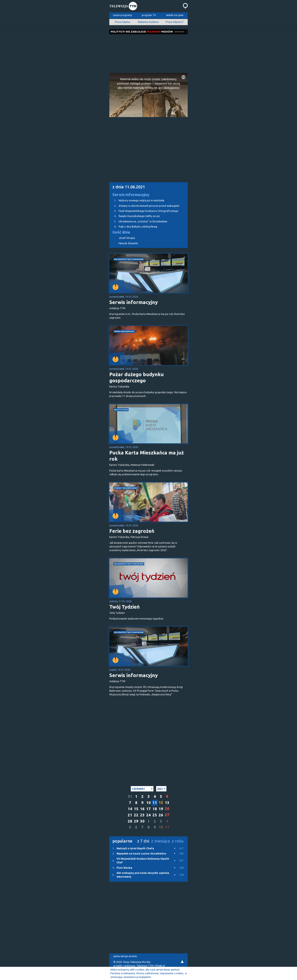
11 (155, 803)
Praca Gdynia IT (175, 22)
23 (142, 815)
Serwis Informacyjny (131, 195)
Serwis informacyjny (134, 302)
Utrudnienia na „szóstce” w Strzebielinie (138, 221)
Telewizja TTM (145, 966)
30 (142, 821)
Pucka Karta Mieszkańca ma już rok (147, 456)
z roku (178, 841)
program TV (149, 15)
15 (136, 809)
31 (130, 796)
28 (130, 821)
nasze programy (123, 15)
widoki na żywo (175, 15)
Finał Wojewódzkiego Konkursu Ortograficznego (144, 211)
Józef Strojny (127, 238)
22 (136, 815)
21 (130, 815)
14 (130, 809)
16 (142, 809)
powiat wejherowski (126, 488)
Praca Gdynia (122, 22)
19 (161, 809)
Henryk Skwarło (128, 243)
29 (136, 821)
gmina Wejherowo (124, 331)
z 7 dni (143, 841)
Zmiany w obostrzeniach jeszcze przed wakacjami (144, 206)
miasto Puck (121, 410)
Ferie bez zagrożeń (132, 531)
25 (155, 815)
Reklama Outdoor (148, 22)
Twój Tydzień (124, 607)
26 (161, 815)
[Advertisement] (148, 52)
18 (155, 809)
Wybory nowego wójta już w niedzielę (137, 200)
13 (167, 803)
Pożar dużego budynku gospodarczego (137, 377)
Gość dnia (121, 232)
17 (148, 809)
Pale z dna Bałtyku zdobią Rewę (133, 227)
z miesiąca (160, 841)
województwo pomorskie (129, 259)
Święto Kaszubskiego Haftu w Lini (134, 216)
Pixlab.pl (160, 966)
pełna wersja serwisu (125, 956)
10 (148, 803)
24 (148, 815)
